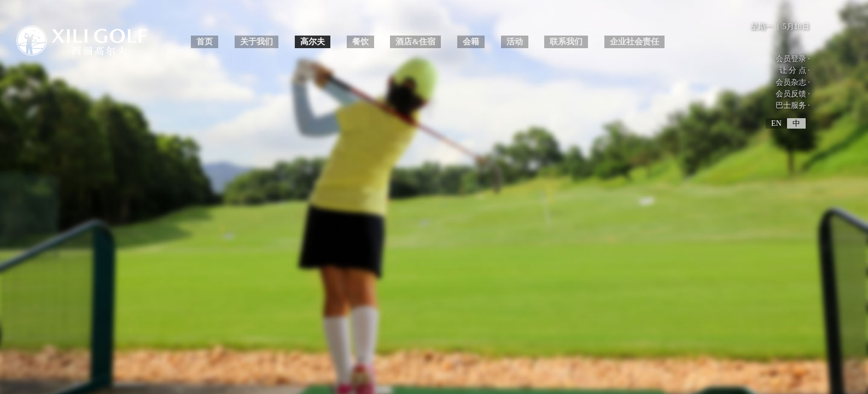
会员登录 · (793, 59)
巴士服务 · (793, 105)
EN (776, 123)
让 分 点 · (795, 70)
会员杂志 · (793, 82)
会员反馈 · (793, 94)
